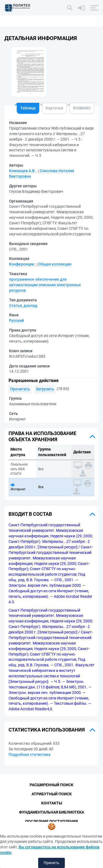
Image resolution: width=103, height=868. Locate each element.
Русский (16, 320)
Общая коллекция (55, 264)
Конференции (22, 264)
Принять (51, 863)
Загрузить (45, 389)
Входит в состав (30, 514)
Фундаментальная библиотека (51, 812)
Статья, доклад (23, 306)
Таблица (28, 108)
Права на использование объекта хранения (42, 436)
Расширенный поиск (51, 785)
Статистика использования (47, 730)
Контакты (52, 803)
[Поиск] (70, 8)
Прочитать (20, 389)
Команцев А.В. (22, 171)
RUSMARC (82, 108)
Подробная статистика (30, 754)
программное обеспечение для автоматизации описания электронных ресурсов (45, 285)
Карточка (54, 108)
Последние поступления (51, 821)
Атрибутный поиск (52, 794)
